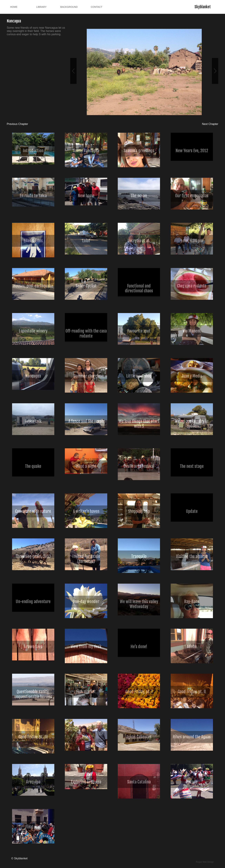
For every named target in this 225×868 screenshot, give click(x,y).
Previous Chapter (17, 124)
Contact (97, 7)
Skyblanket (203, 7)
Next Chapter (210, 124)
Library (41, 7)
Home (14, 7)
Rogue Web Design (205, 862)
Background (69, 7)
